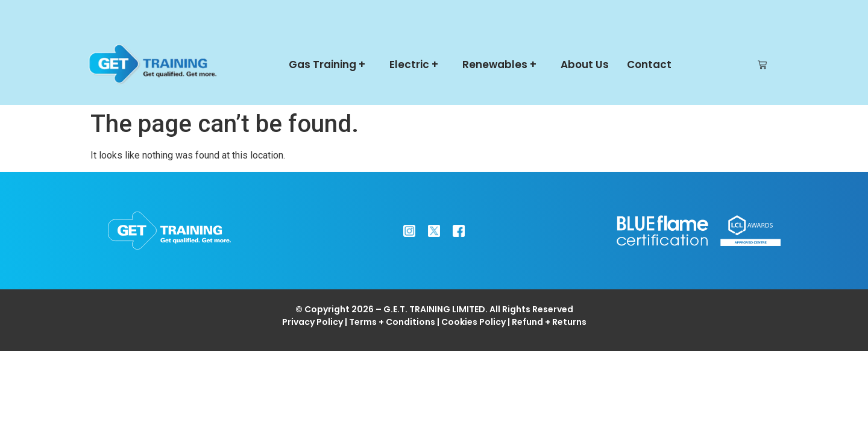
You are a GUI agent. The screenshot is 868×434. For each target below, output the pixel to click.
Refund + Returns (549, 322)
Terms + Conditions (392, 322)
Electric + (417, 64)
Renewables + (502, 64)
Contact (649, 64)
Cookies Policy (473, 322)
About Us (585, 64)
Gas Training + (330, 64)
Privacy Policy (313, 322)
